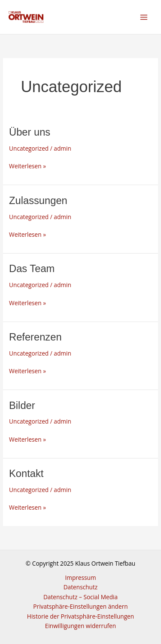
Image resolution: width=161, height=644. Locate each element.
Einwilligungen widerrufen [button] (80, 626)
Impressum (80, 577)
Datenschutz (81, 587)
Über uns (30, 132)
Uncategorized (29, 148)
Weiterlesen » (27, 166)
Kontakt (26, 474)
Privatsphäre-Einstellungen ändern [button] (80, 606)
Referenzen (35, 337)
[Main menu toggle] (144, 17)
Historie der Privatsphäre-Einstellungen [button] (80, 616)
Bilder (22, 406)
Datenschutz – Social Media (80, 597)
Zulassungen (38, 201)
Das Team (32, 269)
